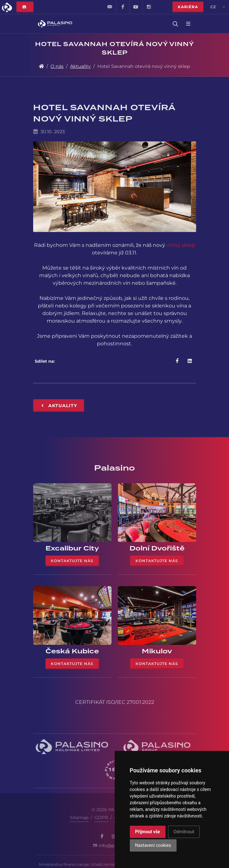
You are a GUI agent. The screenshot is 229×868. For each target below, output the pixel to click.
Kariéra (188, 7)
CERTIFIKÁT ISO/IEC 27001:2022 (115, 702)
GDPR (101, 817)
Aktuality (80, 66)
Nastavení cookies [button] (153, 845)
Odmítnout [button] (184, 832)
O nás (57, 66)
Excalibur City (72, 548)
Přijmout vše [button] (148, 832)
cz (218, 7)
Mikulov (157, 651)
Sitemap (79, 817)
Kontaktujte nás (72, 561)
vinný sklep (181, 245)
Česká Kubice (72, 651)
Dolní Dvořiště (157, 548)
